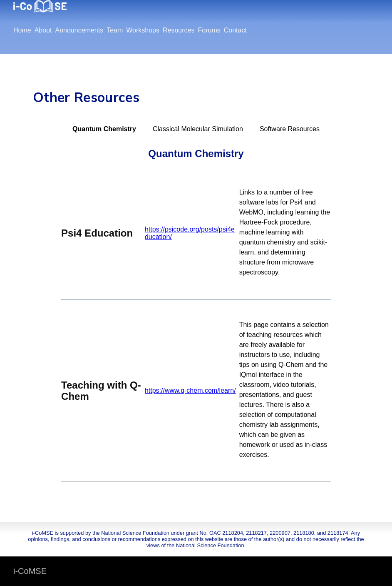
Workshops (143, 30)
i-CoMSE (30, 571)
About (43, 30)
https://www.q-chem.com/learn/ (190, 390)
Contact (235, 30)
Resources (179, 30)
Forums (209, 30)
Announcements (79, 30)
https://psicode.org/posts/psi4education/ (190, 233)
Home (22, 30)
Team (115, 30)
